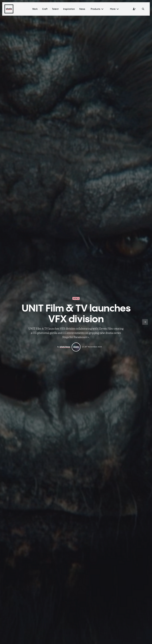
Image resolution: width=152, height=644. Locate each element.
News (76, 298)
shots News (65, 347)
